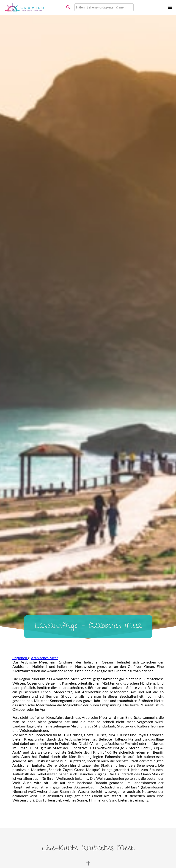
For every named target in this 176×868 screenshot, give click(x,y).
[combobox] (104, 7)
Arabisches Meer (44, 658)
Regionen (20, 658)
